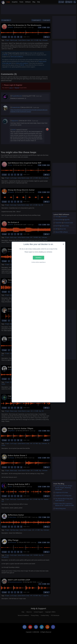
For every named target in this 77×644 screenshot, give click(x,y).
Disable (38, 258)
